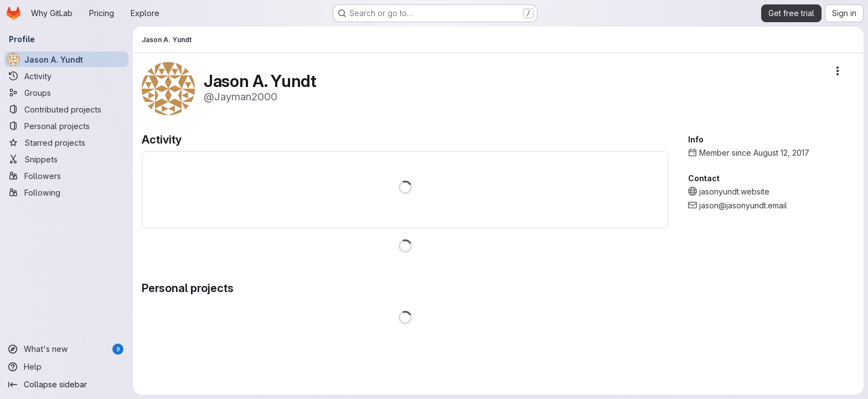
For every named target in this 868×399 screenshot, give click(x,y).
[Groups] (66, 93)
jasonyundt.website (734, 191)
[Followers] (66, 176)
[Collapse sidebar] (66, 385)
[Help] (66, 367)
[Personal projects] (66, 126)
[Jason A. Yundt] (66, 59)
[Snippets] (66, 159)
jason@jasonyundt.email (743, 205)
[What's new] (66, 349)
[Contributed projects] (66, 109)
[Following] (66, 192)
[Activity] (66, 76)
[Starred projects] (66, 142)
